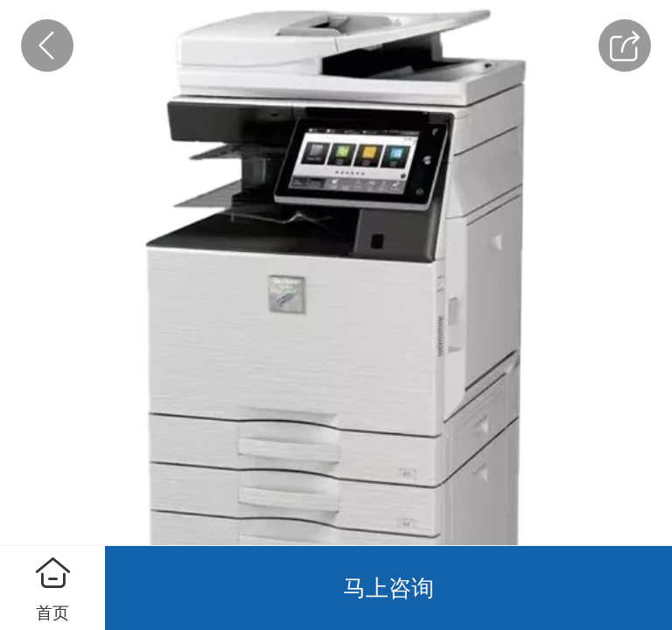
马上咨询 (388, 588)
